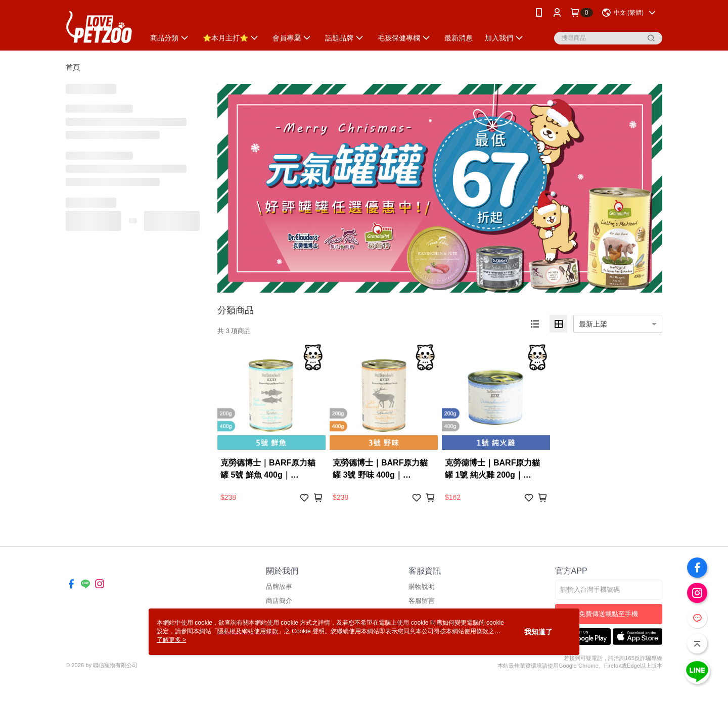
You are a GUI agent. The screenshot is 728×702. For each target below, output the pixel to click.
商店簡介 (279, 601)
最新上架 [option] (593, 324)
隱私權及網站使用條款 (248, 631)
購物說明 (422, 587)
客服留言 (422, 601)
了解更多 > (171, 640)
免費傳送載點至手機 (608, 614)
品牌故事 (279, 587)
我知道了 (538, 632)
